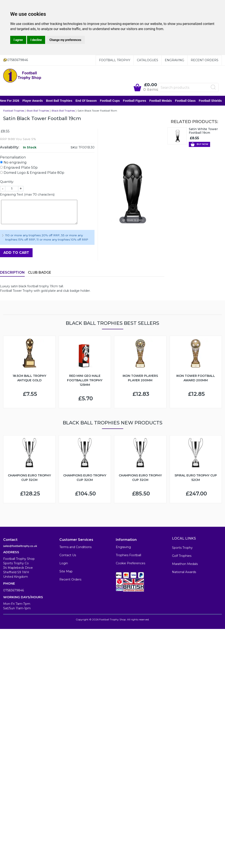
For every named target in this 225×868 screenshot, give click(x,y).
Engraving (174, 60)
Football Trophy (115, 60)
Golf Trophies (182, 556)
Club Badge (39, 273)
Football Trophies (14, 111)
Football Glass (188, 101)
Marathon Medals (185, 564)
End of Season (89, 101)
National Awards (184, 572)
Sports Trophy (182, 548)
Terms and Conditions (75, 547)
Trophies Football (128, 556)
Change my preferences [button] (65, 40)
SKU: (74, 148)
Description (12, 273)
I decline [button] (36, 40)
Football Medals (164, 101)
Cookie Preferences (130, 564)
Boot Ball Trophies (62, 101)
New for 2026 (13, 101)
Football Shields (214, 101)
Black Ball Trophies (63, 111)
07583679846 (14, 591)
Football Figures (138, 101)
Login (64, 564)
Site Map (66, 572)
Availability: (10, 148)
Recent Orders (205, 60)
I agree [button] (18, 40)
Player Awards (36, 101)
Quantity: (7, 182)
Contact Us (68, 556)
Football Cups (113, 101)
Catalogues (148, 60)
